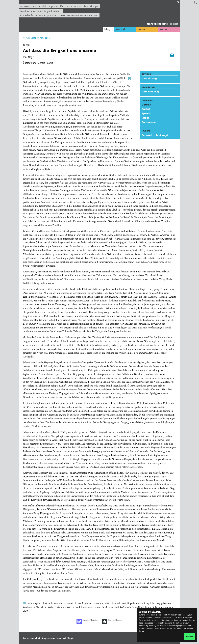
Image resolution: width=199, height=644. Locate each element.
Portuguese (149, 122)
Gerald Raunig (150, 92)
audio (163, 29)
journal (119, 29)
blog (106, 29)
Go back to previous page (38, 38)
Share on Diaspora (112, 622)
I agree (190, 637)
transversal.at (32, 638)
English (146, 109)
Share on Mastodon (87, 622)
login (71, 638)
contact (174, 24)
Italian (146, 118)
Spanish (147, 113)
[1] (129, 78)
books (141, 29)
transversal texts (158, 24)
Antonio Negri (150, 79)
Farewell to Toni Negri (155, 135)
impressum (49, 638)
